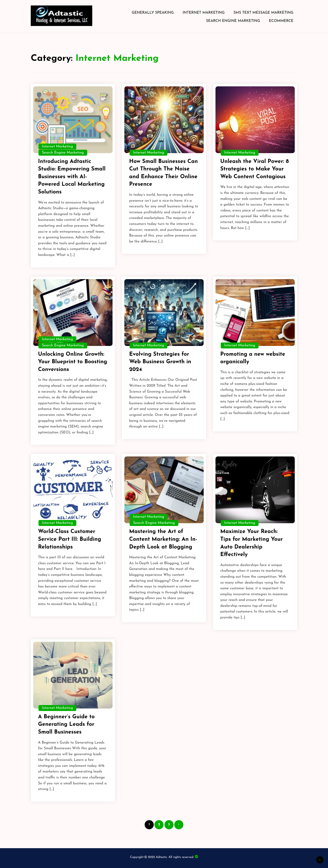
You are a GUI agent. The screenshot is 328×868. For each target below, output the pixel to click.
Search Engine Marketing (233, 21)
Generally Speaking (153, 13)
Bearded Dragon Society (196, 857)
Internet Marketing (204, 13)
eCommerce (281, 21)
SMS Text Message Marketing (263, 13)
